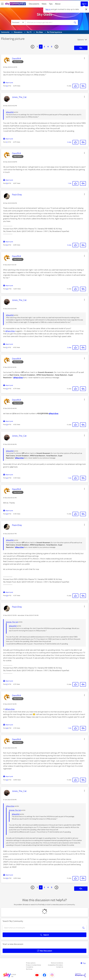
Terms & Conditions (57, 963)
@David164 (10, 112)
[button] (84, 58)
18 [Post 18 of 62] (7, 183)
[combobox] (49, 22)
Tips (51, 4)
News (44, 4)
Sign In (84, 4)
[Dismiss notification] (86, 9)
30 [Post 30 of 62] (7, 878)
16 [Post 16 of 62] (7, 86)
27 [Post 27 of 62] (7, 684)
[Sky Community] (15, 4)
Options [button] (81, 40)
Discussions (34, 4)
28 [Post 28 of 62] (7, 728)
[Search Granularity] (18, 22)
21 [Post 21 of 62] (7, 347)
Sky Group (29, 969)
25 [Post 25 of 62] (7, 514)
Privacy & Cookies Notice (33, 965)
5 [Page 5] (52, 47)
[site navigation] (2, 4)
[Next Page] (56, 47)
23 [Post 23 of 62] (7, 424)
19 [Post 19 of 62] (7, 245)
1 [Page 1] (37, 47)
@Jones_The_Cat (12, 622)
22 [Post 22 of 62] (7, 389)
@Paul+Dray (10, 331)
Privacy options (31, 963)
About (58, 4)
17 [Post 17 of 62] (7, 142)
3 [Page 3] (44, 47)
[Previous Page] (33, 47)
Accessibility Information (55, 965)
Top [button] (84, 963)
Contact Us (60, 967)
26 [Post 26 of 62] (7, 596)
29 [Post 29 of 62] (7, 780)
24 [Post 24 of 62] (7, 478)
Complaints (30, 967)
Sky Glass (45, 14)
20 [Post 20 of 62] (7, 289)
